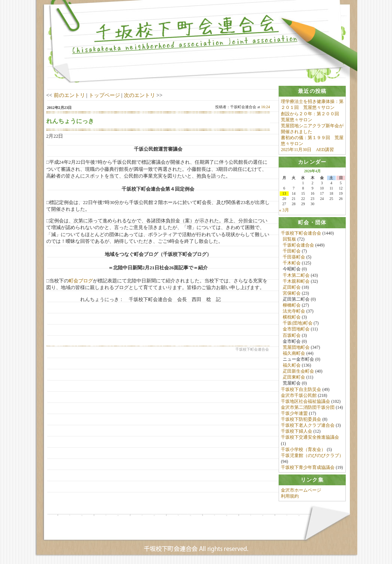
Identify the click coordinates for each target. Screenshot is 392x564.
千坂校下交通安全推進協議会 (310, 438)
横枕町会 (292, 317)
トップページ (104, 95)
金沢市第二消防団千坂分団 (308, 407)
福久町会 (292, 366)
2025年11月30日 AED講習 (307, 150)
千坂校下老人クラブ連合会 (308, 426)
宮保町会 (292, 293)
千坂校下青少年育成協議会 (308, 467)
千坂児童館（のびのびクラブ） (312, 455)
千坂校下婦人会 (297, 432)
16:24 (266, 107)
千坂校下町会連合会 (301, 233)
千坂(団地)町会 (298, 323)
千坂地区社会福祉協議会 (305, 401)
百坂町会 (292, 335)
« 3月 (284, 210)
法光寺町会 (294, 311)
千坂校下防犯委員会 (301, 420)
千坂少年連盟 (294, 413)
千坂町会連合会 (298, 245)
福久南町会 (294, 353)
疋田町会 (292, 287)
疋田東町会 (294, 377)
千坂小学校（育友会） (303, 449)
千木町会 (292, 263)
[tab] (312, 91)
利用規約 (290, 496)
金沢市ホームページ (301, 491)
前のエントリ (69, 95)
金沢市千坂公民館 (299, 395)
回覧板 (289, 239)
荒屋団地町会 (296, 347)
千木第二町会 (296, 275)
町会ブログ (81, 281)
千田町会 (292, 251)
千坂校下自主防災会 (301, 389)
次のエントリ (139, 95)
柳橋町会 (292, 305)
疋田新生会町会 (298, 372)
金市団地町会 (296, 329)
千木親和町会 (296, 281)
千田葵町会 (294, 257)
